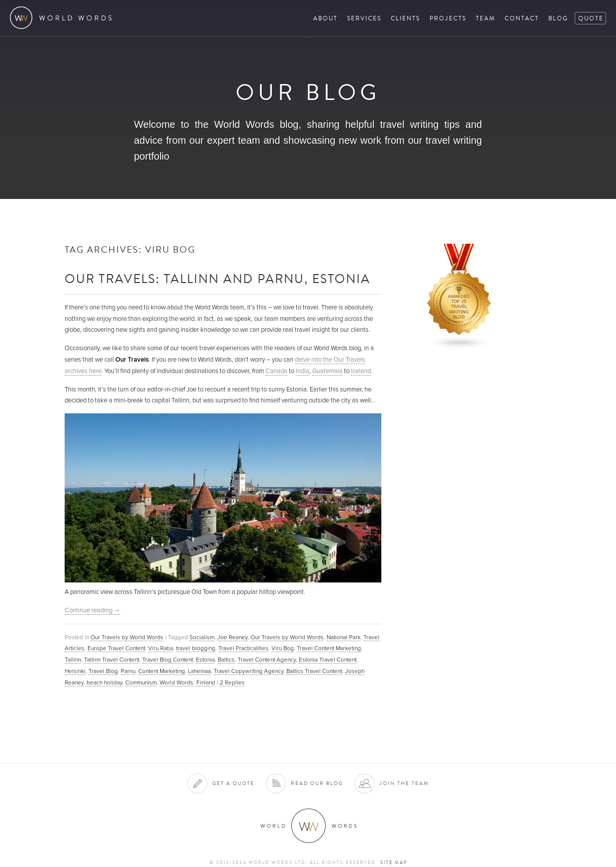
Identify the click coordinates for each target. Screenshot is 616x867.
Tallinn (73, 660)
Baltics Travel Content (314, 671)
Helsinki (75, 671)
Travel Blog (103, 671)
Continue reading (92, 610)
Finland (206, 682)
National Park (344, 637)
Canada (276, 371)
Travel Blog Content (168, 660)
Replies (232, 682)
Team (485, 18)
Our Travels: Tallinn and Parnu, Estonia (218, 278)
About (325, 18)
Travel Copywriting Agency (249, 671)
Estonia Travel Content (328, 660)
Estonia (205, 660)
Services (364, 18)
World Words (63, 18)
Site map (394, 863)
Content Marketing (162, 671)
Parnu (128, 671)
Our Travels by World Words (127, 637)
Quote (591, 18)
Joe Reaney (232, 637)
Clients (405, 18)
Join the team (404, 783)
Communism (141, 682)
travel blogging (196, 648)
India (303, 371)
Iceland (361, 371)
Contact (522, 18)
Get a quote (233, 783)
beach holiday (104, 682)
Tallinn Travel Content (112, 660)
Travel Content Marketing (329, 648)
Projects (448, 18)
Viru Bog (283, 648)
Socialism (202, 637)
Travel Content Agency (267, 660)
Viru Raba (161, 648)
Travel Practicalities (243, 648)
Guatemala (327, 371)
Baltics (226, 660)
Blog (558, 18)
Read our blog (317, 783)
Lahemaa (199, 671)
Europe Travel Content (116, 648)
